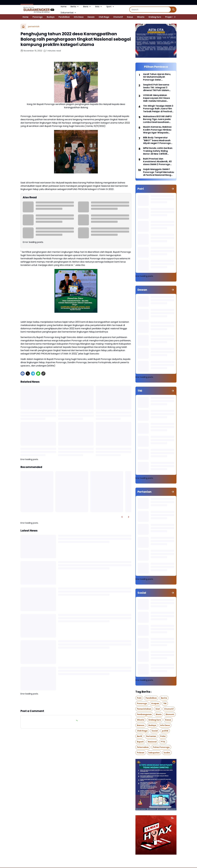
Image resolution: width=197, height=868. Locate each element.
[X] (28, 374)
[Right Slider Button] (174, 17)
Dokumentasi (69, 13)
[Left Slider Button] (122, 517)
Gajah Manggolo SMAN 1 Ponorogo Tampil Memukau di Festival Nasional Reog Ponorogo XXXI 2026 (159, 172)
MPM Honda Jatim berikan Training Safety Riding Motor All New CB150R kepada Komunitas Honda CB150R (158, 151)
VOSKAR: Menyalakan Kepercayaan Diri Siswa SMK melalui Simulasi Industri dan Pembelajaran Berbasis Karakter (158, 98)
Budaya (51, 17)
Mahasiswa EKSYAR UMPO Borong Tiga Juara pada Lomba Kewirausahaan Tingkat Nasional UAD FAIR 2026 (158, 119)
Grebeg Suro (155, 17)
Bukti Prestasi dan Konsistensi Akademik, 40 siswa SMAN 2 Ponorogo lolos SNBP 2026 (157, 162)
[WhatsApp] (38, 374)
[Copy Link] (43, 374)
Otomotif (118, 17)
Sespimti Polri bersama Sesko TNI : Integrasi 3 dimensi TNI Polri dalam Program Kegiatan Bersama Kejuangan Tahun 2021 (158, 88)
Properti (169, 17)
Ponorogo (38, 17)
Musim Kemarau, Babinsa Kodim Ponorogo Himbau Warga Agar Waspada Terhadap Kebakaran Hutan (157, 130)
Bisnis (87, 7)
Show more (76, 702)
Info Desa (79, 17)
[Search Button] (173, 10)
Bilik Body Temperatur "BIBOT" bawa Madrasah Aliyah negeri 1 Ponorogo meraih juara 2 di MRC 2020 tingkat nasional (158, 140)
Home (64, 7)
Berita (75, 7)
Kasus (130, 17)
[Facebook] (23, 374)
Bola (99, 7)
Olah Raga (104, 17)
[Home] (23, 27)
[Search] (150, 10)
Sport (110, 7)
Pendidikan (64, 17)
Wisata (141, 17)
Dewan (91, 17)
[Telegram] (33, 374)
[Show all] (173, 189)
